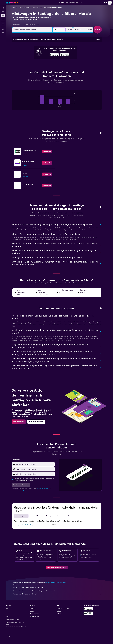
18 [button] (49, 55)
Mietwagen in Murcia (40, 7)
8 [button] (37, 50)
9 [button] (41, 50)
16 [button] (41, 55)
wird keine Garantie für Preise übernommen (59, 583)
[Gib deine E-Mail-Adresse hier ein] (38, 474)
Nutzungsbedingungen (45, 488)
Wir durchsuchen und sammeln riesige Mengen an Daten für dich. (60, 591)
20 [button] (28, 59)
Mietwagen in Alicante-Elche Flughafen (28, 525)
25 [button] (49, 59)
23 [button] (41, 59)
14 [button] (32, 55)
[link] (50, 152)
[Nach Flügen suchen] (3, 8)
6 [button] (28, 50)
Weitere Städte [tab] (37, 516)
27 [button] (28, 63)
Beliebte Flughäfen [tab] (24, 516)
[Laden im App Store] (91, 613)
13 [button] (28, 55)
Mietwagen (17, 7)
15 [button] (37, 55)
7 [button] (32, 50)
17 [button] (45, 55)
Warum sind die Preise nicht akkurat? (60, 594)
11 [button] (49, 50)
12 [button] (54, 50)
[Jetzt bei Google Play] (91, 609)
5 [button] (54, 46)
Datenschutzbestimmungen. (21, 490)
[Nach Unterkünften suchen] (3, 12)
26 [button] (54, 59)
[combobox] (19, 25)
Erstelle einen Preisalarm (90, 556)
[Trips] (3, 24)
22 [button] (37, 59)
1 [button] (37, 46)
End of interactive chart (40, 105)
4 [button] (49, 46)
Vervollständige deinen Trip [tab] (54, 516)
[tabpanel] (60, 102)
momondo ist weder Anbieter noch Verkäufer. (60, 588)
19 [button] (54, 55)
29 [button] (37, 63)
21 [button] (32, 59)
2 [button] (41, 46)
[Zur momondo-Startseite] (12, 3)
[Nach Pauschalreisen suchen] (3, 19)
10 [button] (45, 50)
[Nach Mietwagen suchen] (3, 15)
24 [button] (45, 59)
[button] (3, 3)
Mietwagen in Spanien (28, 7)
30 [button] (41, 63)
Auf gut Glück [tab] (69, 516)
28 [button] (32, 63)
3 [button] (45, 46)
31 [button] (45, 63)
